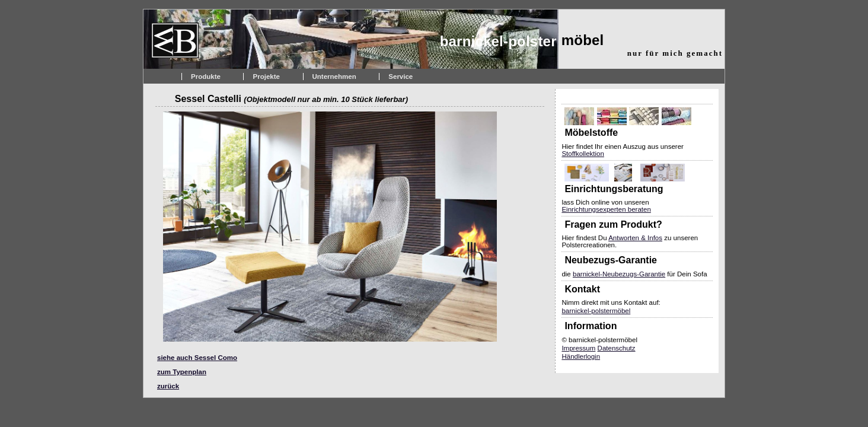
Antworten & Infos (635, 238)
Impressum (578, 348)
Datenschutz (617, 348)
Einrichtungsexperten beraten (606, 209)
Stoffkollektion (583, 154)
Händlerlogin (581, 356)
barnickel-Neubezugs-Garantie (619, 274)
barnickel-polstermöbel (596, 311)
